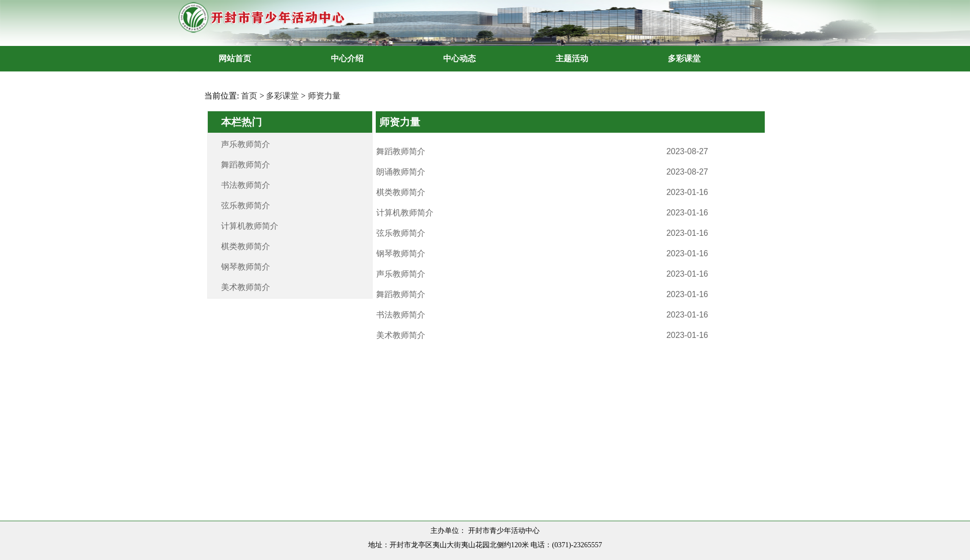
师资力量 (324, 96)
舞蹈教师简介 (246, 165)
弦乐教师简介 (246, 205)
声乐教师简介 (246, 144)
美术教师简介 (246, 287)
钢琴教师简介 (246, 267)
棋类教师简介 (246, 246)
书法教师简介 (246, 185)
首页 (249, 96)
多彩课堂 (282, 96)
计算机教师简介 (250, 226)
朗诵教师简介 (401, 172)
